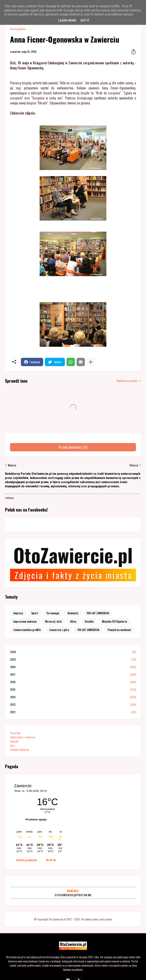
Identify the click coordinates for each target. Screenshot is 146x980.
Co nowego (53, 613)
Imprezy (18, 613)
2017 (73, 674)
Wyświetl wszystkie (127, 381)
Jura (12, 745)
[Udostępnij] (132, 52)
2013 (73, 705)
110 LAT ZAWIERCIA (88, 630)
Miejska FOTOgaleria (115, 621)
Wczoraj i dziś (53, 621)
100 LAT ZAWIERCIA (98, 613)
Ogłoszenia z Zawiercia (23, 737)
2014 (73, 697)
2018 (73, 667)
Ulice (73, 621)
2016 (73, 682)
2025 (73, 659)
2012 (73, 712)
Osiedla (89, 621)
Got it (85, 20)
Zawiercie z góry (59, 630)
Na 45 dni (51, 860)
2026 (73, 652)
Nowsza (12, 465)
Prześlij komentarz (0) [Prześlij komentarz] (73, 447)
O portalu (15, 733)
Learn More (67, 20)
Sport (35, 613)
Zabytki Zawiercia (20, 750)
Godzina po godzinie (27, 860)
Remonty (73, 613)
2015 (73, 689)
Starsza (134, 465)
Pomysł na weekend (119, 630)
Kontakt (14, 741)
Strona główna (18, 29)
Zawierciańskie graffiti (27, 630)
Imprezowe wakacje (25, 621)
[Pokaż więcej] (91, 362)
